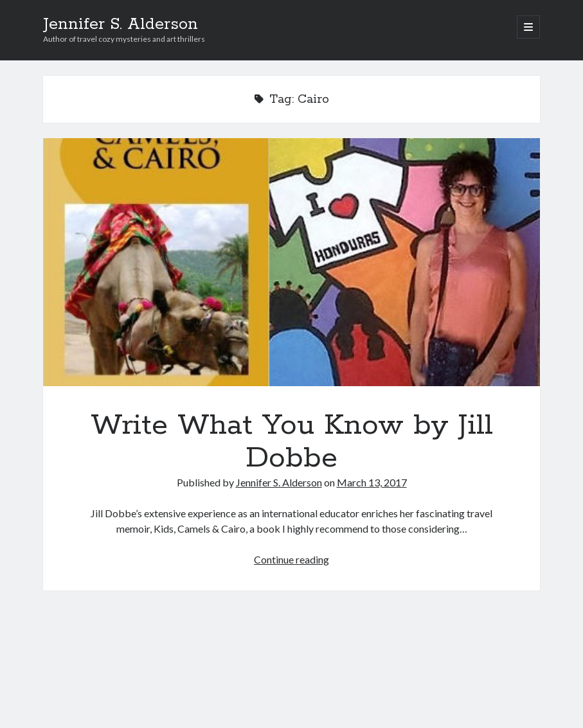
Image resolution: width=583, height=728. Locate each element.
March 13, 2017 (372, 482)
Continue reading (291, 559)
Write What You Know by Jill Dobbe (291, 262)
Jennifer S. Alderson (121, 24)
